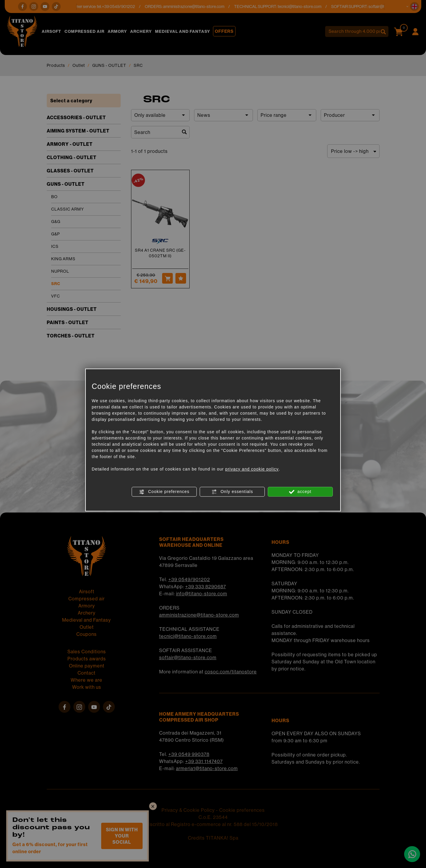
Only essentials (232, 492)
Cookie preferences (164, 492)
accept (300, 492)
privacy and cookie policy (252, 469)
